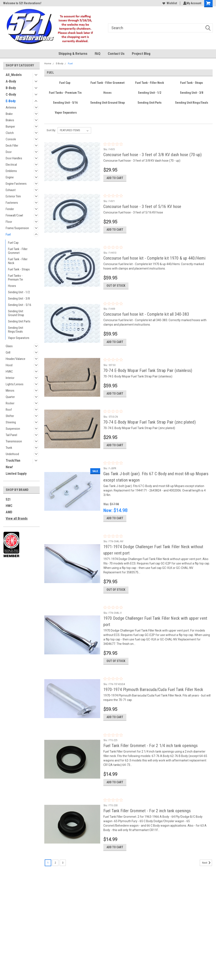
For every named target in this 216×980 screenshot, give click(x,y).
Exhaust (11, 190)
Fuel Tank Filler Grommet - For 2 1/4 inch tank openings (151, 766)
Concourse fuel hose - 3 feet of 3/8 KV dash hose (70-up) (153, 155)
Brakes (10, 120)
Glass (9, 346)
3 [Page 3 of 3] (63, 887)
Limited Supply (16, 474)
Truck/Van (13, 460)
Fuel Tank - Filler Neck (18, 261)
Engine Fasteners (16, 184)
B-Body (11, 88)
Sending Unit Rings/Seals (16, 330)
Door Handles (14, 158)
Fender (10, 209)
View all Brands (17, 518)
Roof (9, 410)
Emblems (11, 171)
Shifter (10, 416)
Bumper (10, 127)
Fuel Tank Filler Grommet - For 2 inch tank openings (147, 833)
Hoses (12, 286)
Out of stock (116, 292)
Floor (9, 222)
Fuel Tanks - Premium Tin (16, 278)
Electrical (11, 165)
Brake (9, 114)
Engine (10, 177)
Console (11, 139)
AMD (9, 512)
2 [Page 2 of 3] (55, 887)
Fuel (8, 234)
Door (9, 152)
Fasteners (12, 203)
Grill (8, 352)
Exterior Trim (13, 196)
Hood (9, 365)
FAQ (98, 54)
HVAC (9, 372)
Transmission (14, 441)
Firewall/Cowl (14, 215)
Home (48, 64)
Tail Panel (11, 435)
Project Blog (141, 54)
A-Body (11, 81)
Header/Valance (16, 359)
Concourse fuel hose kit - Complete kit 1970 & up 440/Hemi (154, 262)
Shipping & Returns (73, 54)
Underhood (12, 454)
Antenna (11, 107)
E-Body (11, 101)
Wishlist (169, 3)
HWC (9, 506)
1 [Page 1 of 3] (48, 887)
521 (8, 499)
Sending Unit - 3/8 (19, 299)
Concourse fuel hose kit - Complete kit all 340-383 (146, 320)
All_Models (14, 75)
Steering (11, 422)
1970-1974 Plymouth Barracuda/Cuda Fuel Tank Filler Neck (153, 708)
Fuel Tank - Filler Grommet (18, 251)
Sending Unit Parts (19, 321)
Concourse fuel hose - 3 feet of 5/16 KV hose (142, 208)
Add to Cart (115, 180)
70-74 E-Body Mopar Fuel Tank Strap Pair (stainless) (148, 379)
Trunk (9, 448)
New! (9, 467)
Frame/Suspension (17, 228)
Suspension (13, 429)
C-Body (11, 94)
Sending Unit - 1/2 (19, 292)
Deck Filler (12, 146)
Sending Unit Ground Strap (16, 313)
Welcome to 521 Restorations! (22, 3)
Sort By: (51, 130)
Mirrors (10, 391)
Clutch (10, 133)
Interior (10, 378)
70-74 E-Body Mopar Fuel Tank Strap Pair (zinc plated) (150, 432)
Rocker (10, 403)
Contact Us (116, 54)
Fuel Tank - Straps (19, 269)
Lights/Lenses (15, 384)
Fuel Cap (13, 243)
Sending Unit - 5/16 (20, 305)
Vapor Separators (19, 338)
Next (207, 887)
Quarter (10, 397)
